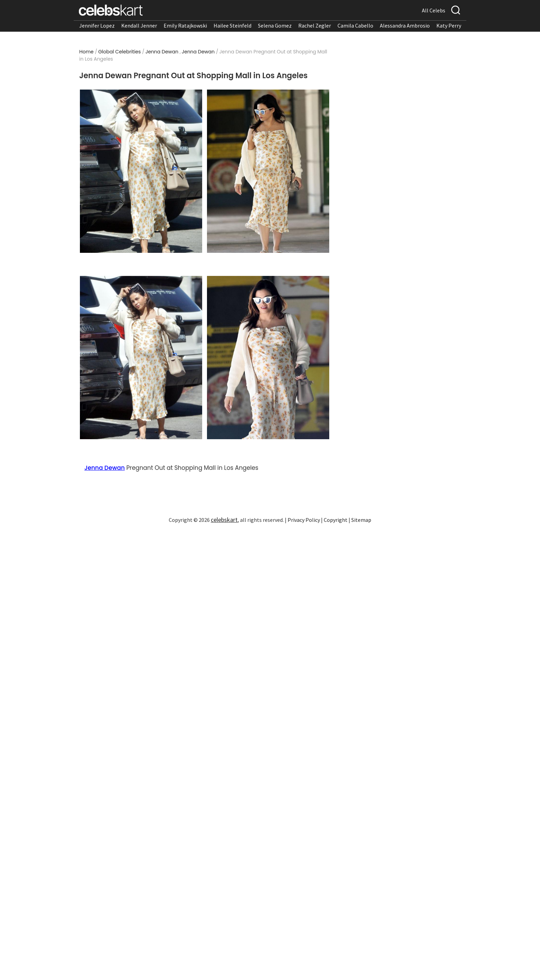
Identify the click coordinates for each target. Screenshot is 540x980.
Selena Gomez (275, 25)
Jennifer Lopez (97, 25)
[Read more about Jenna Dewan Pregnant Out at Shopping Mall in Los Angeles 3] (141, 358)
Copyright (336, 520)
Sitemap (361, 520)
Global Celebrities (120, 52)
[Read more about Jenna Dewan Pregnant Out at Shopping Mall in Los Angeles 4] (268, 358)
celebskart (224, 520)
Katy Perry (449, 25)
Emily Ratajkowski (185, 25)
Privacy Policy (304, 520)
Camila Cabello (355, 25)
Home (86, 52)
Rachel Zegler (315, 25)
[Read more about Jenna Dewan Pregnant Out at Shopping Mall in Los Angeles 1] (141, 171)
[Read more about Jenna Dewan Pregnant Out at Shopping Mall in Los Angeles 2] (268, 171)
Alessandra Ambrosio (405, 25)
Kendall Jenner (139, 25)
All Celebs (434, 10)
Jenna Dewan (162, 52)
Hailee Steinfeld (232, 25)
